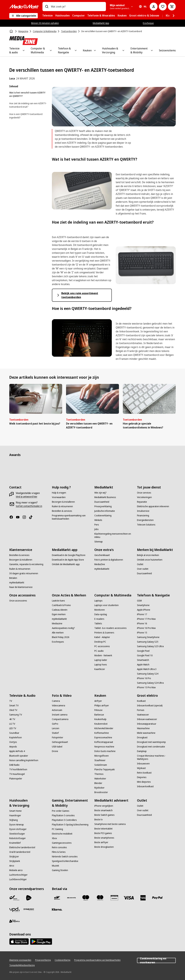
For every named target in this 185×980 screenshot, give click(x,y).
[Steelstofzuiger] (17, 834)
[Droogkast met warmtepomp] (151, 742)
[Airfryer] (98, 701)
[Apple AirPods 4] (17, 751)
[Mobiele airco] (16, 870)
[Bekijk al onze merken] (148, 555)
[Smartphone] (143, 605)
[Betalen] (13, 578)
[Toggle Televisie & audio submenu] (24, 50)
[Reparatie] (142, 502)
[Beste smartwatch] (103, 810)
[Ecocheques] (58, 642)
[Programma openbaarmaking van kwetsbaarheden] (71, 517)
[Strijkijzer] (14, 857)
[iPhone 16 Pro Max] (146, 628)
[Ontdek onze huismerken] (150, 560)
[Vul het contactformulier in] (29, 506)
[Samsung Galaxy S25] (148, 642)
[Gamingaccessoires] (62, 843)
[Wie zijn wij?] (100, 493)
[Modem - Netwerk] (103, 655)
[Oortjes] (13, 742)
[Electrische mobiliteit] (62, 834)
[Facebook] (13, 517)
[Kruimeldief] (15, 843)
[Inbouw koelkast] (145, 786)
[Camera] (56, 701)
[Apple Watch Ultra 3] (147, 669)
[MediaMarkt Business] (105, 497)
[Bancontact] (57, 898)
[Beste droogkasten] (104, 847)
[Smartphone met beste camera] (110, 824)
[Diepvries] (142, 777)
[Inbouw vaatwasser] (147, 719)
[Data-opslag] (101, 614)
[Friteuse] (98, 710)
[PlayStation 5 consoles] (63, 815)
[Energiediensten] (145, 520)
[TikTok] (32, 517)
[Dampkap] (142, 751)
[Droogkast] (142, 737)
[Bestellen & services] (62, 511)
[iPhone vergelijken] (104, 806)
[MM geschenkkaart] (114, 898)
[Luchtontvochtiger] (18, 875)
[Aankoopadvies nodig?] (63, 628)
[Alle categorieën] (24, 16)
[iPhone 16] (142, 623)
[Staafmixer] (100, 760)
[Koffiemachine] (102, 733)
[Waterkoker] (100, 779)
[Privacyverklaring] (103, 506)
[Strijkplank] (15, 861)
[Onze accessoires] (18, 601)
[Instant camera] (60, 715)
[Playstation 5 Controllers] (64, 820)
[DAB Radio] (14, 765)
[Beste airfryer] (101, 842)
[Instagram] (26, 517)
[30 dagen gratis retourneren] (24, 573)
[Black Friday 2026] (61, 637)
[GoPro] (55, 724)
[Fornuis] (141, 710)
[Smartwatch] (143, 660)
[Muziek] (55, 866)
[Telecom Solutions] (146, 525)
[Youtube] (19, 517)
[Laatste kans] (58, 601)
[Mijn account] (154, 7)
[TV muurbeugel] (17, 774)
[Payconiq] (71, 898)
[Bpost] (14, 898)
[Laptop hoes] (101, 665)
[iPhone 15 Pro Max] (146, 687)
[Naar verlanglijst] (163, 7)
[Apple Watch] (143, 665)
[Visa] (129, 898)
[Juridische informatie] (105, 511)
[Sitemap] (99, 542)
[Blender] (98, 783)
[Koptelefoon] (16, 737)
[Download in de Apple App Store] (68, 560)
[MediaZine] (100, 564)
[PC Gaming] (57, 829)
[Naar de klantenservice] (21, 587)
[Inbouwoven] (143, 764)
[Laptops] (98, 601)
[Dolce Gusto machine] (105, 751)
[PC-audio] (99, 651)
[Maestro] (86, 898)
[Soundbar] (14, 733)
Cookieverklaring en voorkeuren (156, 960)
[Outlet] (140, 564)
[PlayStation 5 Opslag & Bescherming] (70, 825)
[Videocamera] (58, 706)
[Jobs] (96, 529)
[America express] (143, 898)
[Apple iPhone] (144, 610)
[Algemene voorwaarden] (20, 960)
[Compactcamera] (60, 719)
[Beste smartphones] (104, 838)
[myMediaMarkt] (17, 583)
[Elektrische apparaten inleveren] (153, 506)
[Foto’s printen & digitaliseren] (109, 560)
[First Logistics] (14, 921)
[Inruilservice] (143, 511)
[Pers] (97, 525)
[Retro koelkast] (144, 773)
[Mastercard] (100, 898)
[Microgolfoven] (102, 756)
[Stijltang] (14, 820)
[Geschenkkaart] (102, 555)
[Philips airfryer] (102, 706)
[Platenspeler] (16, 779)
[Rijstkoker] (99, 788)
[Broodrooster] (101, 792)
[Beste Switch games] (104, 815)
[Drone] (55, 751)
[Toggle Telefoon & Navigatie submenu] (76, 50)
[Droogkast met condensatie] (151, 747)
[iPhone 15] (142, 633)
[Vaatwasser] (143, 715)
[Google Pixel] (143, 651)
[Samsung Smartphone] (148, 637)
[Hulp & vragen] (59, 493)
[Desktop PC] (100, 642)
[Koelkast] (141, 701)
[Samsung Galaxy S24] (148, 674)
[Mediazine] (57, 623)
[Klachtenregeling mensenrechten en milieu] (114, 535)
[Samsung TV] (16, 715)
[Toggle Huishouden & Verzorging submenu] (123, 50)
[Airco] (12, 866)
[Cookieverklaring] (103, 516)
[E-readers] (99, 619)
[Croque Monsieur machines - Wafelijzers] (156, 757)
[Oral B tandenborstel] (20, 852)
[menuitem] (48, 16)
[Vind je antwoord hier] (27, 497)
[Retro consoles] (59, 847)
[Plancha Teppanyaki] (105, 769)
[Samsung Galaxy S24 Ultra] (150, 683)
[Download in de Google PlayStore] (69, 555)
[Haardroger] (15, 815)
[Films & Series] (59, 852)
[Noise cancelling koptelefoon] (24, 760)
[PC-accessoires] (102, 646)
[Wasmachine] (143, 728)
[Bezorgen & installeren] (63, 502)
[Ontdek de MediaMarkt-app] (66, 564)
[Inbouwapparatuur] (147, 724)
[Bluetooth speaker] (19, 756)
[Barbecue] (99, 715)
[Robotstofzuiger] (17, 838)
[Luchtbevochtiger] (18, 879)
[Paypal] (157, 898)
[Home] (12, 31)
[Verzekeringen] (144, 497)
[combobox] (77, 7)
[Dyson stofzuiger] (18, 829)
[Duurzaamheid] (102, 502)
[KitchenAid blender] (104, 728)
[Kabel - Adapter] (102, 637)
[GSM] (139, 601)
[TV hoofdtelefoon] (18, 769)
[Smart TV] (14, 706)
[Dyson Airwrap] (17, 825)
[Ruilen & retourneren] (62, 506)
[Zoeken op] (47, 7)
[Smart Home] (15, 811)
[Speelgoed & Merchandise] (65, 861)
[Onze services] (144, 493)
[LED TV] (13, 728)
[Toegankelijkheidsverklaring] (22, 965)
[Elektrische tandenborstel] (22, 847)
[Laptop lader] (101, 660)
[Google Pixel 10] (145, 655)
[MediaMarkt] (24, 7)
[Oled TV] (13, 710)
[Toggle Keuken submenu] (95, 50)
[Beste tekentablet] (103, 829)
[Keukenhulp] (100, 719)
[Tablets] (98, 623)
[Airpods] (13, 747)
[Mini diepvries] (144, 782)
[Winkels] (98, 520)
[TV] (11, 701)
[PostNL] (29, 898)
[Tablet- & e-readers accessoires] (110, 628)
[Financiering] (143, 516)
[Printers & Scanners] (104, 633)
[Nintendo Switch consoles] (65, 857)
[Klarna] (57, 910)
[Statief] (55, 733)
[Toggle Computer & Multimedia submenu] (51, 50)
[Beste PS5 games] (103, 833)
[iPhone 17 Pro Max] (146, 619)
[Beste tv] (99, 820)
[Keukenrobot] (101, 724)
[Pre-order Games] (61, 811)
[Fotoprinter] (58, 737)
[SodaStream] (101, 765)
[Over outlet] (143, 569)
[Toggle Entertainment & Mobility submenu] (152, 50)
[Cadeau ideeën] (60, 610)
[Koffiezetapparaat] (104, 742)
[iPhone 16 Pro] (144, 678)
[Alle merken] (58, 633)
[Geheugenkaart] (60, 742)
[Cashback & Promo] (61, 605)
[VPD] (14, 910)
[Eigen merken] (59, 614)
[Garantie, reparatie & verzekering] (26, 564)
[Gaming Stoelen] (60, 870)
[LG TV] (12, 724)
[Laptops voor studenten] (106, 605)
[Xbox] (54, 838)
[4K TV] (12, 719)
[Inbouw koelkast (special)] (150, 706)
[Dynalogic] (29, 910)
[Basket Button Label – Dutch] (172, 7)
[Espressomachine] (103, 737)
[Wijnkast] (141, 768)
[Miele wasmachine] (146, 733)
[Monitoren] (100, 610)
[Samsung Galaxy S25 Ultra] (150, 646)
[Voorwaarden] (59, 497)
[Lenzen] (56, 728)
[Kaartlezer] (100, 669)
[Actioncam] (57, 710)
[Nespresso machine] (104, 747)
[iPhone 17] (142, 614)
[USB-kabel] (57, 747)
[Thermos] (99, 774)
